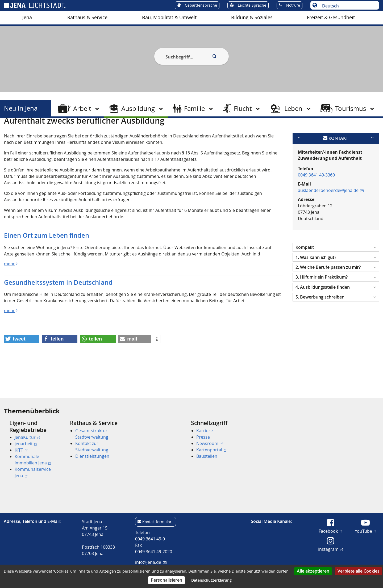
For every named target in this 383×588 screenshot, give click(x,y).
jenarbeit (26, 444)
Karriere (205, 431)
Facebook (330, 531)
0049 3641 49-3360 (316, 201)
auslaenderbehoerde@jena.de (331, 216)
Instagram (330, 549)
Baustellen (207, 456)
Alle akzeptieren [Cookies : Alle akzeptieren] (313, 571)
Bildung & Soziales (252, 17)
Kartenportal (211, 450)
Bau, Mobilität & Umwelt (169, 17)
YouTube (366, 531)
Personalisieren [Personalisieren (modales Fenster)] (166, 580)
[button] (336, 273)
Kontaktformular (157, 522)
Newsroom (209, 443)
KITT (21, 450)
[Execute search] (214, 56)
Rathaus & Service (87, 17)
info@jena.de (151, 562)
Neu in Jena (21, 108)
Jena (27, 17)
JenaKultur (27, 437)
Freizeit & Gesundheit (331, 17)
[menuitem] (27, 18)
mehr (9, 289)
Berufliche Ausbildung (91, 131)
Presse (203, 437)
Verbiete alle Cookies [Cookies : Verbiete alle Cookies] (359, 571)
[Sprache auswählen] (347, 6)
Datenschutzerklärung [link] (211, 580)
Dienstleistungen (92, 456)
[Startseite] (10, 131)
